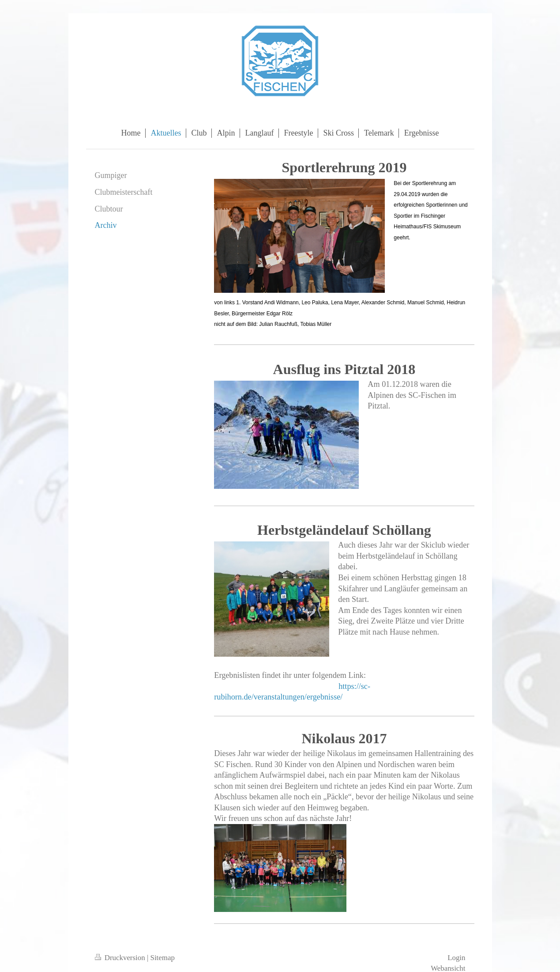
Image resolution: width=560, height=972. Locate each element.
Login (456, 958)
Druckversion (121, 958)
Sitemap (163, 958)
